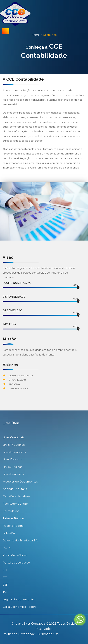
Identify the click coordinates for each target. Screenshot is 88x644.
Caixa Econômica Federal (20, 607)
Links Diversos (12, 459)
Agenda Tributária (15, 489)
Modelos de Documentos (20, 482)
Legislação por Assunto (18, 599)
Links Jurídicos (12, 467)
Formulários (11, 511)
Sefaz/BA (9, 533)
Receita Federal (13, 526)
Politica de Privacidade (19, 634)
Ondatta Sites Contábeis (28, 624)
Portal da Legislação (16, 563)
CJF (5, 585)
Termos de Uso (48, 634)
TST (5, 592)
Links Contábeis (13, 437)
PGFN (7, 548)
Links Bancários (13, 474)
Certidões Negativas (16, 496)
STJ (5, 577)
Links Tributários (14, 445)
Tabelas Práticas (14, 518)
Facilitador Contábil (16, 504)
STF (5, 570)
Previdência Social (15, 555)
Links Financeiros (14, 452)
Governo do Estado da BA (20, 540)
